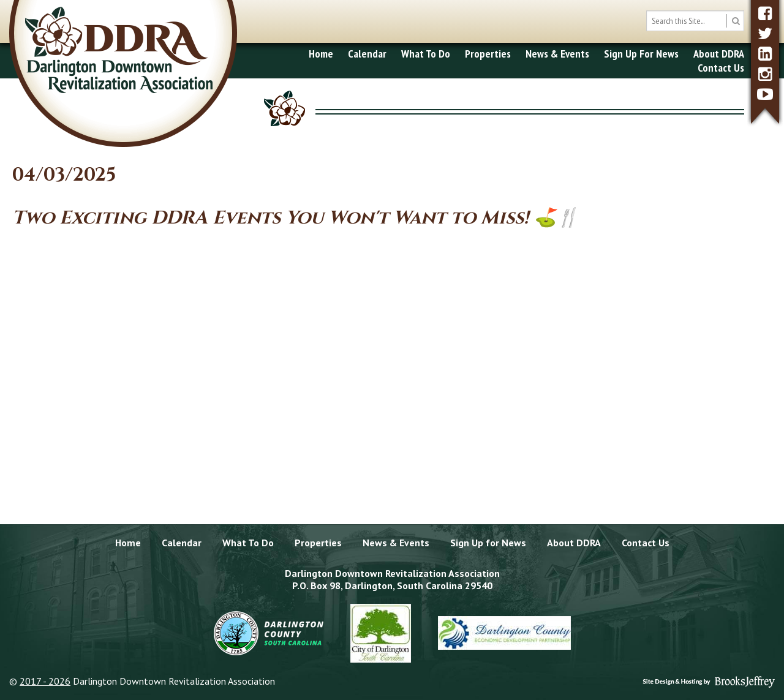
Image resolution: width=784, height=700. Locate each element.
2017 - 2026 (45, 681)
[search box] (695, 21)
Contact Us (721, 68)
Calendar (367, 54)
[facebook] (765, 13)
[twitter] (765, 33)
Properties (488, 54)
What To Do (426, 54)
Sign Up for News (488, 543)
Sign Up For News (641, 54)
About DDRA (719, 54)
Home (321, 54)
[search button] (735, 21)
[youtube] (765, 94)
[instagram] (765, 74)
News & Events (557, 54)
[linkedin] (765, 54)
